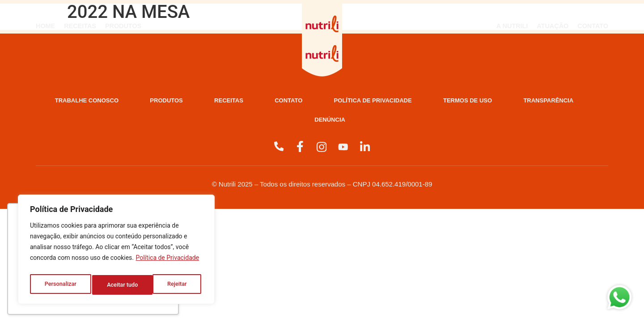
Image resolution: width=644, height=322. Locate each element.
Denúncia (442, 122)
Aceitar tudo (173, 285)
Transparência (345, 122)
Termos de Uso (238, 122)
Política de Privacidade (167, 263)
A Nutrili (512, 26)
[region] (116, 252)
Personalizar (60, 285)
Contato (593, 26)
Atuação (553, 26)
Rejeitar (117, 285)
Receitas (80, 26)
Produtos (123, 26)
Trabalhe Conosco (111, 101)
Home (45, 26)
